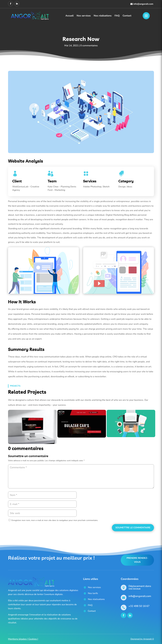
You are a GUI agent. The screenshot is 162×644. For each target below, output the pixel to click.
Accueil (69, 16)
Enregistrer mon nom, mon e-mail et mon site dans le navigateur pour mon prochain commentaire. (55, 520)
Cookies (33, 639)
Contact (127, 16)
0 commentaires (89, 46)
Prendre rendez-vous (137, 560)
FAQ (117, 16)
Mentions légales (17, 639)
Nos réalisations (103, 16)
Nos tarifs (93, 593)
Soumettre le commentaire (133, 528)
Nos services (84, 16)
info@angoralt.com (143, 4)
